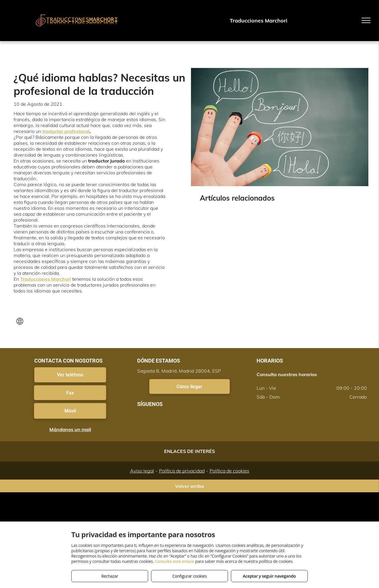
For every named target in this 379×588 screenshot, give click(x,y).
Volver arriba (189, 486)
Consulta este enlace (175, 561)
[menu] (366, 20)
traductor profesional (66, 131)
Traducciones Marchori (46, 279)
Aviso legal (142, 471)
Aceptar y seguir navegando (269, 576)
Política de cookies (229, 471)
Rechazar (110, 576)
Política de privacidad (182, 471)
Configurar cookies (190, 576)
